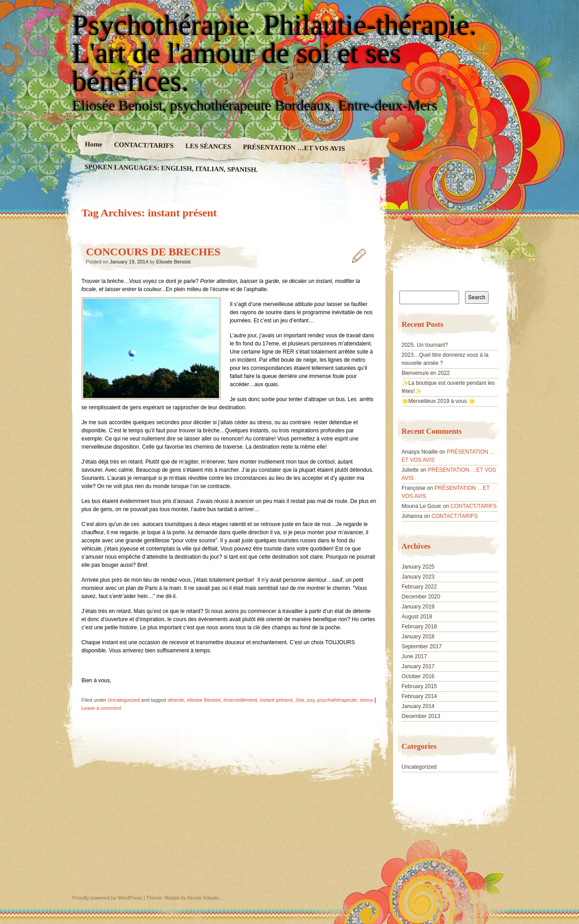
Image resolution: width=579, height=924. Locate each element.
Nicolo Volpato (203, 898)
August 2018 (417, 617)
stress (366, 700)
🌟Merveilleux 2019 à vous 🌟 (439, 401)
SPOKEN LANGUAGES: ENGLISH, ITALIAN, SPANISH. (171, 168)
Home (94, 144)
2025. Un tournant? (425, 345)
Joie (300, 700)
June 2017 (414, 656)
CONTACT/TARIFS (144, 145)
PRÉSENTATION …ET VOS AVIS (294, 148)
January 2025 (418, 567)
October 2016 (418, 676)
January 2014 (418, 706)
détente (176, 700)
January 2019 (418, 607)
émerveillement (240, 700)
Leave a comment (101, 708)
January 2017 (418, 666)
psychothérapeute (337, 700)
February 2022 (419, 587)
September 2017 (422, 646)
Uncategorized (124, 700)
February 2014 (419, 696)
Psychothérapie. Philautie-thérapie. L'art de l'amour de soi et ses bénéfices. (275, 53)
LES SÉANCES (209, 146)
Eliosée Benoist (173, 262)
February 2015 (419, 686)
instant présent (276, 700)
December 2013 (421, 716)
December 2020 (421, 597)
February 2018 (419, 627)
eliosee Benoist (204, 700)
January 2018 (418, 637)
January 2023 (418, 577)
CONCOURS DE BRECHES (153, 252)
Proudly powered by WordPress (107, 898)
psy (311, 700)
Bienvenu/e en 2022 (426, 373)
